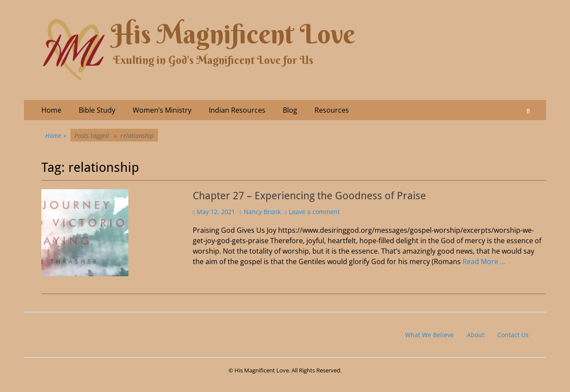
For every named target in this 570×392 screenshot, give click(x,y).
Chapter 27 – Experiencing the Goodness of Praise (309, 196)
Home (51, 110)
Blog (290, 110)
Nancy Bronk (262, 212)
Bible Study (97, 110)
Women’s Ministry (162, 110)
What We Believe (429, 335)
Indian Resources (237, 110)
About (476, 335)
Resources (332, 110)
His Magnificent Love (233, 34)
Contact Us (513, 335)
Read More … (484, 261)
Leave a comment (314, 212)
